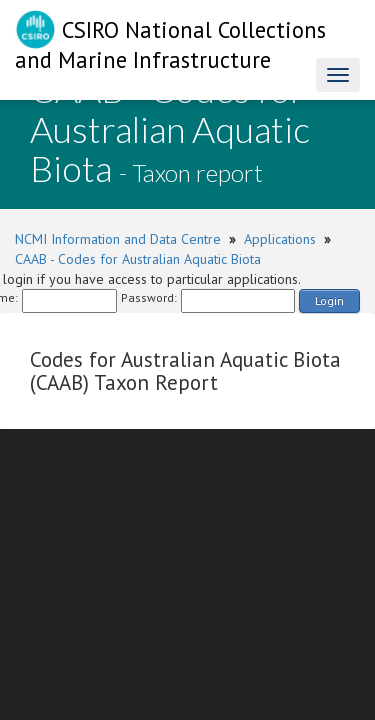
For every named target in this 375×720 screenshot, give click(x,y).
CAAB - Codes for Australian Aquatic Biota (138, 259)
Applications (280, 239)
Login (329, 300)
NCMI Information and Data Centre (118, 239)
